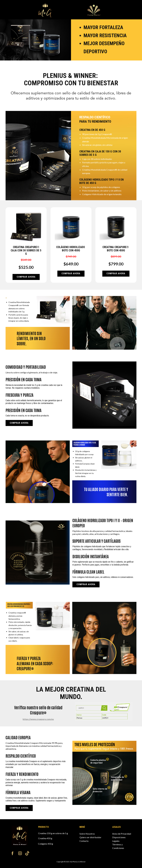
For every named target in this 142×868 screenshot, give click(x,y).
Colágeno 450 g (46, 844)
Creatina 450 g (45, 838)
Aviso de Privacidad (122, 834)
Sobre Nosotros (87, 834)
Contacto (84, 841)
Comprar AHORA (26, 277)
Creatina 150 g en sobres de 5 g (53, 833)
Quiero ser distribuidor (90, 837)
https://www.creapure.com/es (38, 719)
